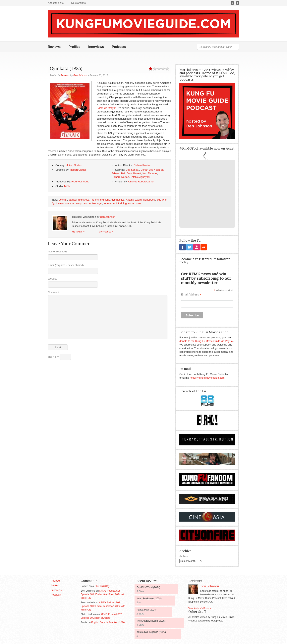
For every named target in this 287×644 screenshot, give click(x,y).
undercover (135, 203)
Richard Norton (142, 165)
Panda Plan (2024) (146, 610)
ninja (61, 203)
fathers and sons (100, 200)
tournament (110, 203)
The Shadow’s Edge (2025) (151, 621)
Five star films (78, 3)
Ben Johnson (80, 75)
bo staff (63, 200)
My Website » (106, 232)
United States (74, 165)
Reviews (54, 47)
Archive (184, 556)
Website (53, 279)
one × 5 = (59, 357)
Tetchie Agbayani (140, 177)
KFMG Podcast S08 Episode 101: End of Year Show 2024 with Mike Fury (103, 594)
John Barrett (134, 173)
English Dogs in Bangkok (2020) (108, 622)
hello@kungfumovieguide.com (207, 378)
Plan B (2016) (102, 586)
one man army (73, 203)
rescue (87, 203)
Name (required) (57, 252)
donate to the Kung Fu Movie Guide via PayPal (206, 341)
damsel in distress (79, 200)
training (122, 203)
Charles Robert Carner (141, 182)
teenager (97, 203)
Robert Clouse (78, 170)
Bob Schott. (132, 170)
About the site (56, 3)
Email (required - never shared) (66, 265)
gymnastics (118, 200)
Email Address (191, 294)
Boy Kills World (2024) (148, 587)
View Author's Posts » (200, 608)
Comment (53, 292)
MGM (67, 186)
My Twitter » (78, 232)
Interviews (96, 47)
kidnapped (149, 200)
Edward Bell (118, 173)
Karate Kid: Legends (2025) (151, 632)
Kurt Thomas (150, 173)
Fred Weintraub (80, 182)
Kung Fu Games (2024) (149, 598)
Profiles (74, 47)
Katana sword (134, 200)
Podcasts (119, 47)
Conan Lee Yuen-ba (152, 170)
